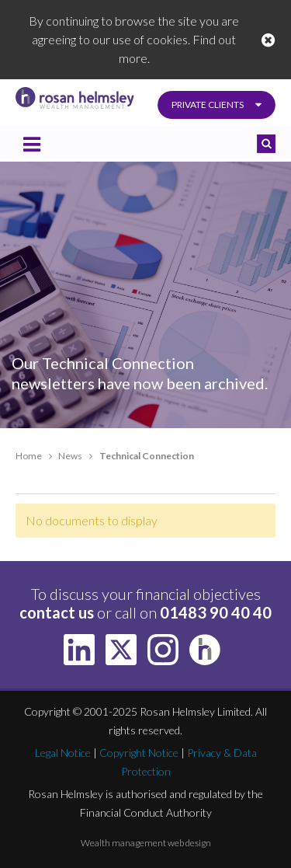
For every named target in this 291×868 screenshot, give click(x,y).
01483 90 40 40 (216, 612)
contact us (57, 612)
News (70, 456)
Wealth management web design (146, 843)
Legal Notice (63, 753)
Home (29, 456)
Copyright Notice (139, 753)
